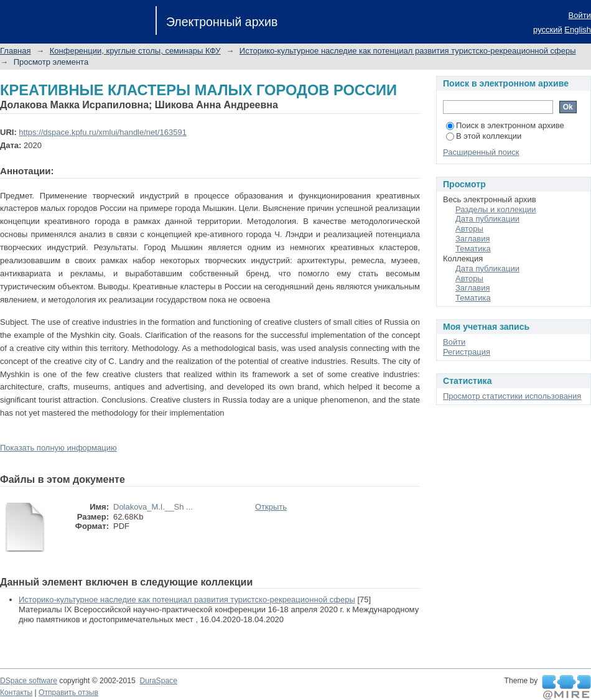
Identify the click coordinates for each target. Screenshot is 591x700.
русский (548, 30)
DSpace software (29, 681)
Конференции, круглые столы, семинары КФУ (135, 51)
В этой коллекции (484, 136)
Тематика (473, 249)
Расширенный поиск (481, 152)
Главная (15, 51)
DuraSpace (158, 681)
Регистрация (467, 352)
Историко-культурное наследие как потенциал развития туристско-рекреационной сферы (408, 51)
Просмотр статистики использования (512, 396)
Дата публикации (487, 219)
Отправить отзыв (68, 693)
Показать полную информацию (58, 448)
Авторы (469, 229)
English (578, 30)
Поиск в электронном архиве (505, 125)
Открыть (271, 507)
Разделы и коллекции (496, 209)
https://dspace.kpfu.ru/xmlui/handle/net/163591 (103, 132)
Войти (580, 15)
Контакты (16, 693)
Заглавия (473, 239)
